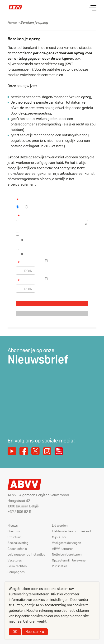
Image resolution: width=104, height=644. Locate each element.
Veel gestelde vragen (67, 543)
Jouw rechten (17, 566)
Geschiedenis (17, 549)
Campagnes (16, 572)
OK (15, 632)
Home (12, 22)
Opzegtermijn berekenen (70, 560)
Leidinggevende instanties (26, 554)
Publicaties (60, 566)
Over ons (14, 531)
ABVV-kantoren (63, 549)
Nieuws (13, 525)
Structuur (14, 537)
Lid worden (60, 525)
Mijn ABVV (59, 537)
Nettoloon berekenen (67, 554)
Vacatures (15, 560)
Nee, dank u (35, 632)
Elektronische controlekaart (72, 531)
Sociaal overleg (18, 543)
